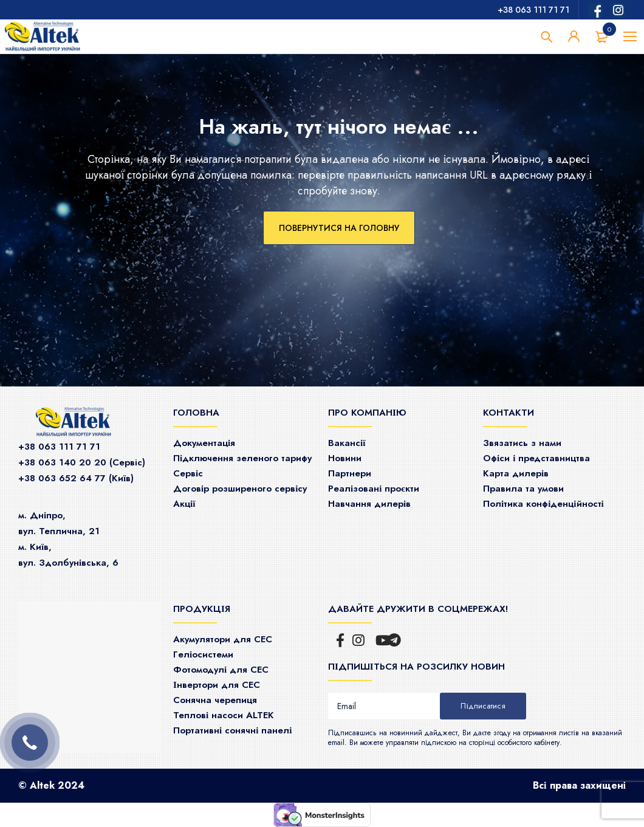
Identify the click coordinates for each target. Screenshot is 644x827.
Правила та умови (523, 489)
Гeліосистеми (203, 654)
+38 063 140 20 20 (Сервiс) (82, 462)
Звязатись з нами (522, 443)
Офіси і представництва (536, 458)
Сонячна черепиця (215, 700)
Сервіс (188, 473)
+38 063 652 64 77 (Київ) (76, 478)
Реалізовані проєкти (374, 489)
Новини (345, 458)
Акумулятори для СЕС (223, 639)
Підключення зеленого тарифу (242, 458)
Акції (184, 504)
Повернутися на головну (339, 228)
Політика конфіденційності (543, 504)
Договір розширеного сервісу (240, 489)
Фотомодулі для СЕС (221, 670)
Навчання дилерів (369, 504)
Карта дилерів (516, 473)
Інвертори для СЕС (217, 685)
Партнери (350, 473)
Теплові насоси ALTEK (224, 715)
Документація (204, 443)
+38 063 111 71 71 (533, 10)
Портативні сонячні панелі (233, 730)
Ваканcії (347, 443)
